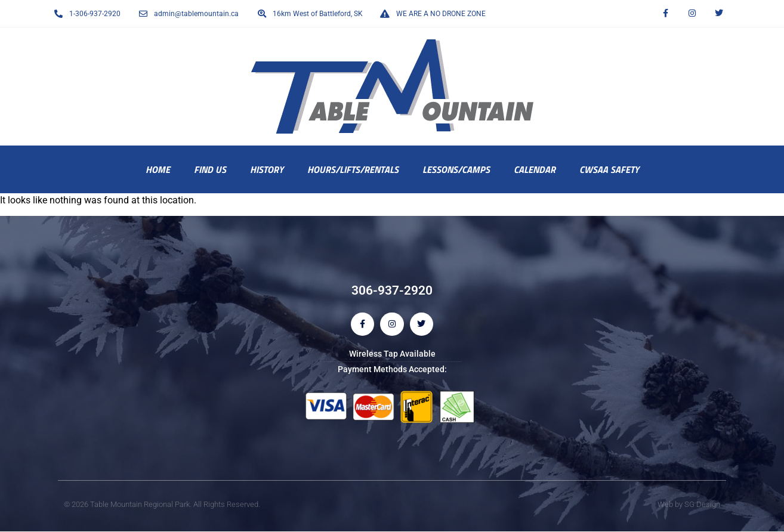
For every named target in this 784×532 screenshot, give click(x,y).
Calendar (535, 169)
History (267, 169)
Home (158, 169)
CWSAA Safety (609, 169)
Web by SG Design (689, 504)
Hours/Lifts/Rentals (353, 169)
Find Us (210, 169)
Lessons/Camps (456, 169)
